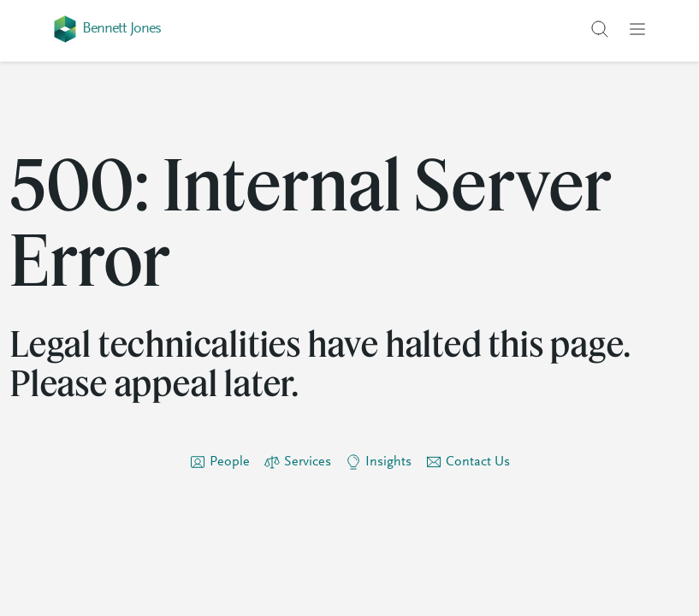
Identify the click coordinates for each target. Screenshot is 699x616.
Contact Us (478, 462)
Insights (388, 462)
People (230, 462)
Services (308, 462)
